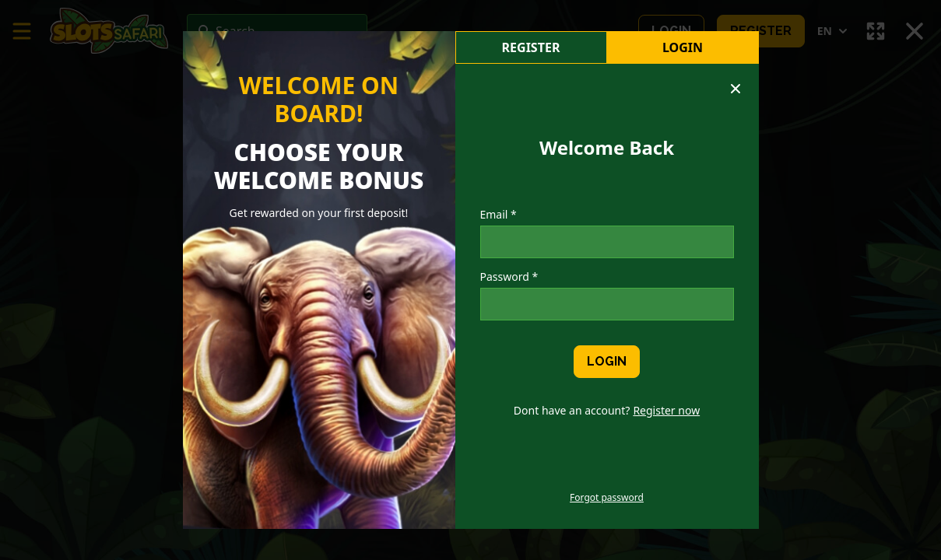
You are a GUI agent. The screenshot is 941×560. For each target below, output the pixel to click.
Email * (499, 214)
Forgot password (607, 498)
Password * (509, 276)
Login (683, 47)
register (531, 47)
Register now (666, 410)
